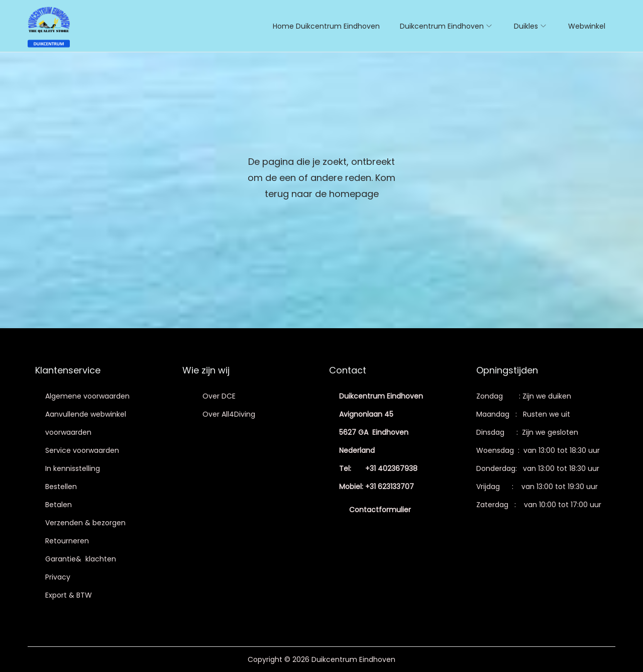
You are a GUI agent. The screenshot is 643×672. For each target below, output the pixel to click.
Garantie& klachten (81, 559)
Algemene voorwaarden (87, 396)
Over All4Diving (229, 414)
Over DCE (219, 396)
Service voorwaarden (82, 450)
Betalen (59, 505)
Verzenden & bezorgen (85, 523)
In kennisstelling (73, 468)
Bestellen (61, 487)
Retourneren (67, 541)
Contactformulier (380, 510)
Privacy (58, 577)
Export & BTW (69, 595)
